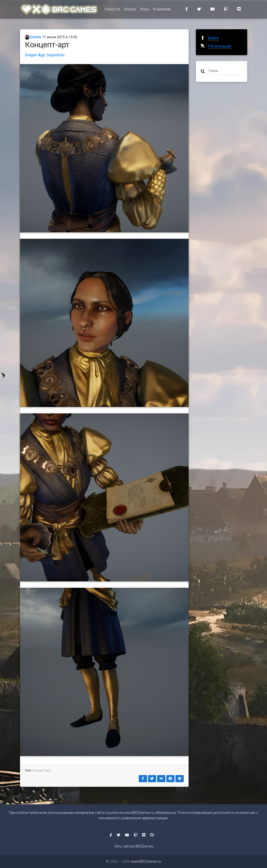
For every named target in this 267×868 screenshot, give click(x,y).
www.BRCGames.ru (139, 813)
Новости (112, 10)
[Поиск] (224, 70)
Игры (145, 10)
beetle (33, 37)
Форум (130, 10)
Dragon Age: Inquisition (45, 55)
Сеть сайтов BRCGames (134, 846)
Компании (162, 10)
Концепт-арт (42, 770)
